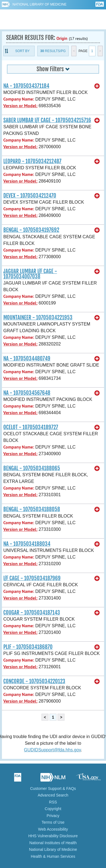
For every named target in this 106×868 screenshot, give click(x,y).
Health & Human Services (53, 856)
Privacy (53, 816)
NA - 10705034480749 (27, 359)
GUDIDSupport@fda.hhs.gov (52, 750)
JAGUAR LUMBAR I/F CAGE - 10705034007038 (30, 274)
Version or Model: (20, 106)
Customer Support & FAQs (53, 788)
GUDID (53, 19)
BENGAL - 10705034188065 (32, 468)
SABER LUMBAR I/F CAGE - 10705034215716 (47, 120)
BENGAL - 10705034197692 (31, 230)
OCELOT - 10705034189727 (31, 427)
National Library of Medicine (39, 4)
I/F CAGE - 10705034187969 (32, 578)
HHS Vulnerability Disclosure (53, 836)
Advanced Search (53, 795)
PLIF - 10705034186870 (28, 647)
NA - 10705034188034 (27, 544)
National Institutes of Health (53, 843)
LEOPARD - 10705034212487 (32, 161)
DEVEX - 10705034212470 (30, 196)
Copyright (53, 809)
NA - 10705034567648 (27, 393)
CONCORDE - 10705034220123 (34, 681)
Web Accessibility (53, 829)
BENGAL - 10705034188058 (32, 509)
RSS (53, 802)
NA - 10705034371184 (26, 86)
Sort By (22, 51)
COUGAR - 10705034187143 (32, 613)
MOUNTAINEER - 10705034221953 (38, 318)
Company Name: (19, 99)
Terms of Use (53, 822)
